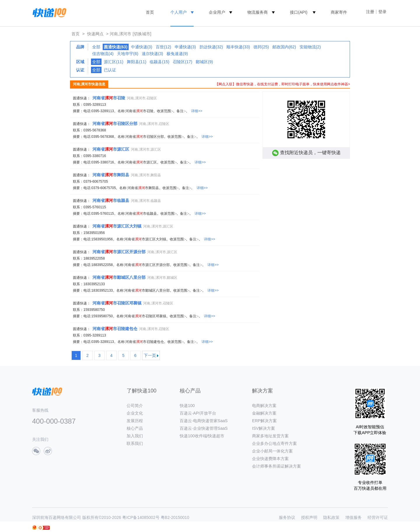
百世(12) (163, 47)
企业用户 (217, 12)
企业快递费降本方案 (270, 459)
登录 (382, 12)
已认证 (110, 70)
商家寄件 (339, 12)
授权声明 (309, 517)
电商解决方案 (264, 406)
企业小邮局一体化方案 (272, 451)
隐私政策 (331, 517)
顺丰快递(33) (238, 47)
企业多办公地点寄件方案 (274, 443)
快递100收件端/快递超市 (202, 436)
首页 (150, 12)
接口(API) (299, 12)
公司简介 (135, 406)
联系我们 (135, 443)
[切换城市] (142, 34)
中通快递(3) (142, 47)
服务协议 (287, 517)
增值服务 (353, 517)
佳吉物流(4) (103, 54)
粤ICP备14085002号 (141, 517)
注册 (370, 12)
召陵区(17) (182, 62)
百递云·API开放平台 (198, 413)
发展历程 (135, 421)
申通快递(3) (185, 47)
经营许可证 (378, 517)
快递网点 (95, 34)
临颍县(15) (159, 62)
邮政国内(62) (284, 47)
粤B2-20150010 (175, 517)
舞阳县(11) (137, 62)
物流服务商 (258, 12)
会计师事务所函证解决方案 (276, 466)
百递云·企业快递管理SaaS (204, 428)
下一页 (150, 355)
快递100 (187, 406)
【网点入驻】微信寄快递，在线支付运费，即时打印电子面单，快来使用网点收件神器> (282, 84)
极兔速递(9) (177, 54)
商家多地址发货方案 (270, 436)
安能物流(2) (310, 47)
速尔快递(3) (152, 54)
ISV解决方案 (264, 428)
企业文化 (135, 413)
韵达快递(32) (211, 47)
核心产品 (135, 428)
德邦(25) (261, 47)
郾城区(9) (204, 62)
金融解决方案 (264, 413)
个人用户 (178, 12)
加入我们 (135, 436)
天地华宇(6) (128, 54)
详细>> (197, 111)
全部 (96, 47)
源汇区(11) (114, 62)
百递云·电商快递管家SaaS (204, 421)
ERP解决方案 (264, 421)
